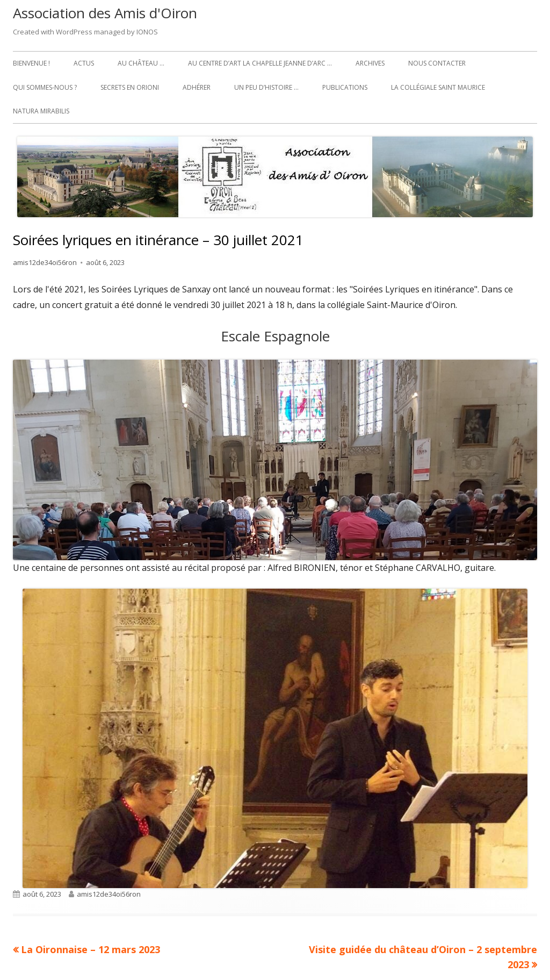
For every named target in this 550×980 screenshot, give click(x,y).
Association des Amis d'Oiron (105, 13)
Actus (84, 63)
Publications (345, 87)
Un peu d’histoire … (266, 87)
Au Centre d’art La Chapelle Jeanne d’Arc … (260, 63)
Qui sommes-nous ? (45, 87)
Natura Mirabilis (41, 111)
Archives (370, 63)
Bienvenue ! (31, 63)
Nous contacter (437, 63)
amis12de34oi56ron (45, 262)
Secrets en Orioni (130, 87)
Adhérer (197, 87)
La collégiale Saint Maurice (438, 87)
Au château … (141, 63)
